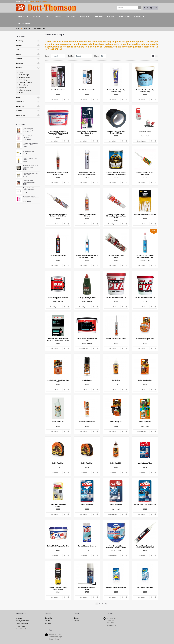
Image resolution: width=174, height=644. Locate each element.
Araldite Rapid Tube (58, 90)
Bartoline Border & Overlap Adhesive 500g (145, 91)
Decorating (23, 16)
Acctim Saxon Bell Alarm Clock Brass (30, 174)
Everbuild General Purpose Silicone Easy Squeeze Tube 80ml (116, 216)
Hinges (21, 93)
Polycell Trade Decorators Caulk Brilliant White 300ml (145, 547)
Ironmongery (23, 80)
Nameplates (23, 88)
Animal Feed (139, 16)
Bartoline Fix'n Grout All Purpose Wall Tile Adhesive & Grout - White (58, 133)
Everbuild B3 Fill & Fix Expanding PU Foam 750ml (87, 174)
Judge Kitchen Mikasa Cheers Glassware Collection (29, 189)
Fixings (21, 72)
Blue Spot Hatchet (28, 152)
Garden (58, 16)
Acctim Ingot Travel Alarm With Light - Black (31, 166)
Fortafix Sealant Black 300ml (116, 339)
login (32, 2)
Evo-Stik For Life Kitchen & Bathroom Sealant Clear (145, 257)
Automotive (124, 16)
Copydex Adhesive (145, 131)
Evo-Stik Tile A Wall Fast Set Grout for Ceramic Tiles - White (58, 340)
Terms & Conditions (22, 629)
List (156, 56)
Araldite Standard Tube (87, 90)
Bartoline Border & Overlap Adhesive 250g (116, 91)
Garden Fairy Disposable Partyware (30, 137)
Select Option (141, 141)
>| (106, 604)
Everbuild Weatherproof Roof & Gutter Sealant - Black (87, 257)
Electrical (70, 16)
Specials (77, 621)
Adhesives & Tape (40, 29)
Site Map (48, 624)
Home (18, 29)
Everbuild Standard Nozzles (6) (145, 214)
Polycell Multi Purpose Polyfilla (58, 546)
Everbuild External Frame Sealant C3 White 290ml (58, 215)
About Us (19, 618)
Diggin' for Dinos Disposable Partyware (29, 129)
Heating (111, 16)
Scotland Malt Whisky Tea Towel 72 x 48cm (31, 144)
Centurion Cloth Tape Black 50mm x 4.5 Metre (116, 132)
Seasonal (19, 111)
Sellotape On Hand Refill (145, 587)
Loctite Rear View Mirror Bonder (58, 505)
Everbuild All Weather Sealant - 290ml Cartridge (58, 174)
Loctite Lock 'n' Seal (145, 463)
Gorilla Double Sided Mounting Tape (58, 381)
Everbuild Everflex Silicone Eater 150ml (145, 174)
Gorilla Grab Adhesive (87, 422)
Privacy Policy (20, 626)
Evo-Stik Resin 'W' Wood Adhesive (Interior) (87, 298)
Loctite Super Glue (87, 505)
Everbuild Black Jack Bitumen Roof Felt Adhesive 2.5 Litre (116, 174)
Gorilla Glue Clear (58, 422)
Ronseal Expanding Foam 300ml (87, 588)
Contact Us (48, 618)
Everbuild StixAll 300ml (58, 256)
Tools (48, 16)
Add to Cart (54, 100)
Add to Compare (68, 99)
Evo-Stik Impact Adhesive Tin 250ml (58, 298)
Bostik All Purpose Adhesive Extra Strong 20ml (87, 132)
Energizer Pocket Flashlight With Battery (30, 181)
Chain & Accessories (25, 82)
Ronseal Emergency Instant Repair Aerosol (58, 588)
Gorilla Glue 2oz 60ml (145, 380)
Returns (47, 621)
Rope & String (23, 85)
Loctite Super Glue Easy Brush (145, 505)
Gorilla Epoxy (87, 380)
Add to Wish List (64, 99)
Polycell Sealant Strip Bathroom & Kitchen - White (116, 547)
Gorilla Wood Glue (116, 463)
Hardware (98, 16)
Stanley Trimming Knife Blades (30, 159)
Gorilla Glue (116, 380)
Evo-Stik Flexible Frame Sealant (116, 257)
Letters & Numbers (25, 90)
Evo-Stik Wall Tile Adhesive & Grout (87, 340)
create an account (41, 2)
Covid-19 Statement (22, 624)
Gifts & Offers (24, 23)
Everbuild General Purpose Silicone (87, 215)
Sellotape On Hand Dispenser (116, 587)
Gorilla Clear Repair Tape (145, 339)
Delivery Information (22, 621)
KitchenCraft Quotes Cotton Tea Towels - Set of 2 (31, 198)
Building (37, 16)
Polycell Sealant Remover (87, 546)
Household (84, 16)
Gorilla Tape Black (58, 463)
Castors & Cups (24, 75)
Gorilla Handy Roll (116, 422)
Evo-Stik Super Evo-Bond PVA (116, 297)
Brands (76, 618)
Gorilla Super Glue (145, 422)
